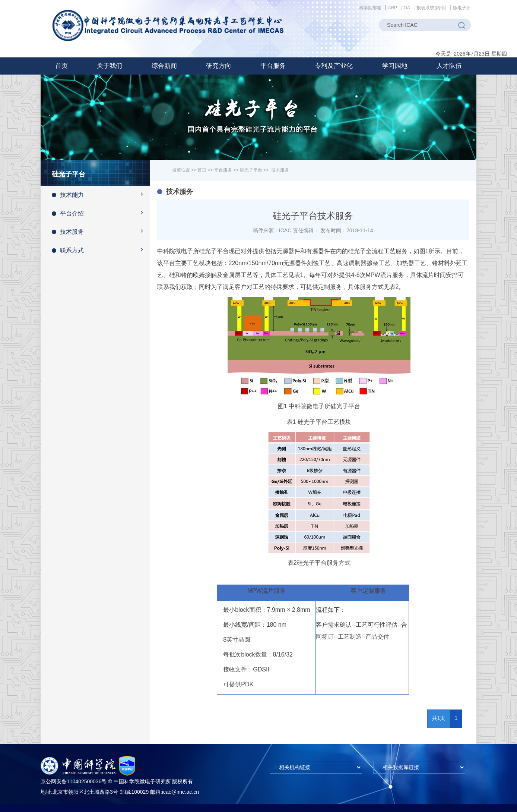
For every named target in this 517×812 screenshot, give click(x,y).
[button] (110, 66)
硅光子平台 (251, 170)
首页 (61, 66)
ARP (392, 8)
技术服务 (101, 231)
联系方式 (101, 250)
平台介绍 (101, 213)
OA (407, 8)
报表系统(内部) (431, 8)
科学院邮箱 (370, 8)
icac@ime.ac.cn (180, 792)
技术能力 (101, 194)
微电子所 (462, 8)
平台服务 (223, 170)
